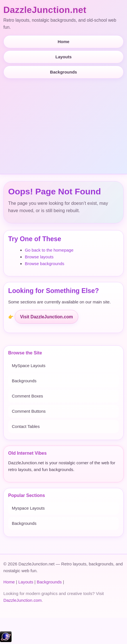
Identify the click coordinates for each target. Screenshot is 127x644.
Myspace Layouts (28, 508)
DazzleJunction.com (23, 600)
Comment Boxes (27, 396)
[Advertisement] (64, 124)
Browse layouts (39, 257)
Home (64, 42)
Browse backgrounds (44, 264)
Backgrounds (64, 72)
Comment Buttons (29, 411)
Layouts (64, 57)
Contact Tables (26, 426)
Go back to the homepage (49, 250)
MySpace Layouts (29, 366)
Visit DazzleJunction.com (46, 317)
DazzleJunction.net (45, 10)
